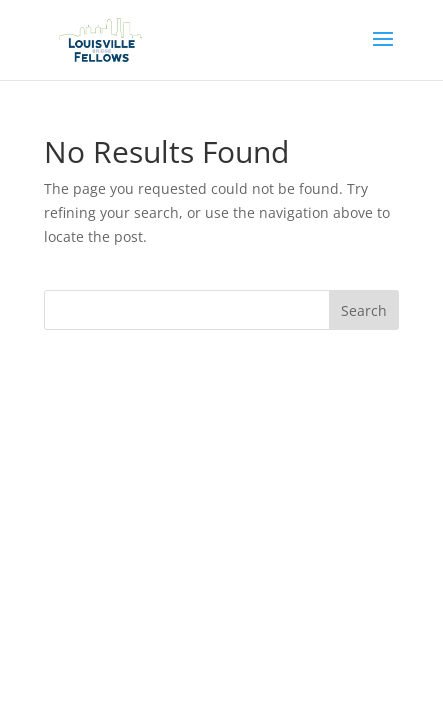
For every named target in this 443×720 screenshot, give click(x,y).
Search (364, 310)
